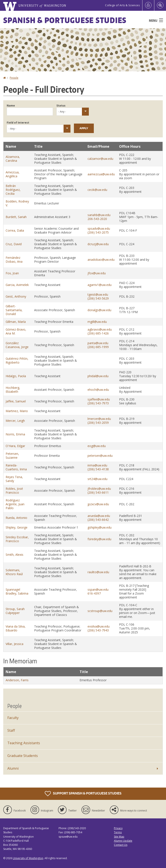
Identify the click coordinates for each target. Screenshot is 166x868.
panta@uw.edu (98, 343)
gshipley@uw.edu (100, 527)
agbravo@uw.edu (100, 329)
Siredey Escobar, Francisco (17, 539)
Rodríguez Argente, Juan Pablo (15, 504)
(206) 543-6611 (98, 492)
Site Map (119, 837)
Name (11, 106)
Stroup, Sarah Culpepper (15, 611)
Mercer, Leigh (15, 421)
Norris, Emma (15, 434)
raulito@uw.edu (98, 572)
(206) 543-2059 (98, 423)
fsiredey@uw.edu (99, 539)
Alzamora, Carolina (13, 159)
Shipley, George (17, 527)
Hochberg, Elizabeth (13, 390)
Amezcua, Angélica (13, 174)
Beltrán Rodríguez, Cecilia (13, 190)
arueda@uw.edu (99, 516)
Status (61, 106)
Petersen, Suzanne (12, 456)
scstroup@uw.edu (100, 611)
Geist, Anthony (16, 296)
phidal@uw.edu (98, 376)
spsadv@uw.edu (99, 228)
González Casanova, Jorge (17, 345)
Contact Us (121, 845)
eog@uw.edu (97, 446)
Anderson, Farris (17, 680)
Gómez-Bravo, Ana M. (16, 331)
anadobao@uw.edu (101, 260)
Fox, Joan (12, 273)
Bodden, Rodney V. (17, 203)
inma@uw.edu (97, 465)
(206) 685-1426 (98, 333)
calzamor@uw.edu (100, 159)
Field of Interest (18, 123)
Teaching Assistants (24, 743)
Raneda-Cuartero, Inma (16, 467)
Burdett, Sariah (16, 217)
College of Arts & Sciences (122, 5)
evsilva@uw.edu (99, 626)
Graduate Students (23, 756)
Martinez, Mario (17, 411)
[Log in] (148, 5)
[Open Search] (160, 5)
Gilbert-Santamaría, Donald (14, 310)
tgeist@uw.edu (98, 294)
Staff (11, 730)
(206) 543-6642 (98, 520)
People (14, 78)
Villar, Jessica (14, 644)
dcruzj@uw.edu (98, 244)
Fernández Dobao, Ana (14, 260)
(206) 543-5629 (98, 298)
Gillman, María (16, 322)
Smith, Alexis (14, 555)
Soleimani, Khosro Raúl (14, 572)
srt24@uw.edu (97, 479)
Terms (118, 832)
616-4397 (94, 593)
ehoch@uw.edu (98, 390)
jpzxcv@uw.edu (98, 504)
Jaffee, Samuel (16, 401)
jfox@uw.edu (97, 273)
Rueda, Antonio (16, 518)
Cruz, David (14, 244)
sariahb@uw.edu (99, 215)
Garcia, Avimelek (17, 285)
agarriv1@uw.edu (100, 285)
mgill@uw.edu (97, 322)
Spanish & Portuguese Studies (65, 20)
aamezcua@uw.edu (101, 174)
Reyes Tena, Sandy (14, 479)
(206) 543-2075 (98, 232)
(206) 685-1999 (98, 347)
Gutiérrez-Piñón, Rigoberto (17, 360)
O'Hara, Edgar (15, 446)
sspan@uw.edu (98, 589)
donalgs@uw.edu (99, 310)
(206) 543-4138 (98, 469)
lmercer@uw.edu (99, 419)
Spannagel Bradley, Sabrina (17, 591)
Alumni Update (123, 841)
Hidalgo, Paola (16, 376)
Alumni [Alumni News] (13, 768)
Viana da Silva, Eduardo (16, 628)
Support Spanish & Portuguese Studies (83, 794)
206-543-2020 (97, 219)
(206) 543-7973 (98, 403)
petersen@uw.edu (100, 456)
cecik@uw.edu (97, 190)
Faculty (13, 718)
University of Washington (28, 858)
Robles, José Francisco (14, 491)
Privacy (118, 828)
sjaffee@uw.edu (99, 399)
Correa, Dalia (15, 230)
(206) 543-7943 (98, 630)
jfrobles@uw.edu (99, 489)
